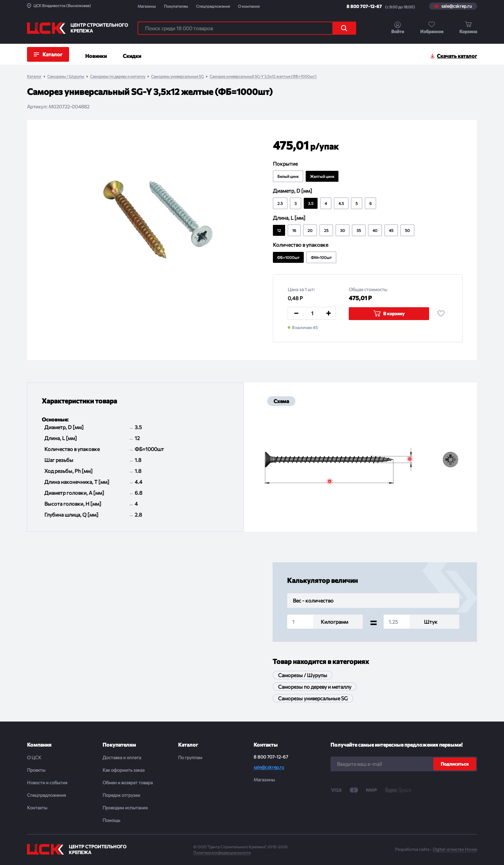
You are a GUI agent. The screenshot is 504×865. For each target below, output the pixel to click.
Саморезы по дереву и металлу (118, 76)
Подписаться (455, 764)
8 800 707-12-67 (364, 6)
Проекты (36, 770)
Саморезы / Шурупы (66, 76)
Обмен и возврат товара (128, 782)
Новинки (96, 56)
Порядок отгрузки (121, 795)
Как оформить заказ (124, 770)
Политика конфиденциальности (222, 852)
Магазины (147, 6)
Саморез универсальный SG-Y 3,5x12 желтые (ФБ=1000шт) (263, 76)
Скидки (132, 56)
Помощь (111, 820)
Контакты (37, 808)
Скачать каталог (457, 56)
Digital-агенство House (455, 849)
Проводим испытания (125, 808)
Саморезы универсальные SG (177, 76)
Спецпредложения (213, 6)
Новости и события (47, 782)
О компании (249, 6)
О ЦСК (34, 757)
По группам (190, 757)
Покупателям (176, 6)
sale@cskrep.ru (457, 6)
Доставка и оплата (122, 757)
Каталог (34, 76)
